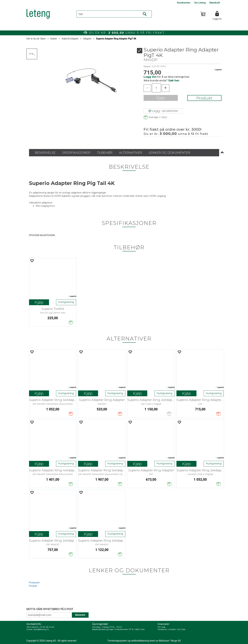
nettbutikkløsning (140, 641)
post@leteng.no (41, 629)
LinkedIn (172, 629)
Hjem (43, 39)
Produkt (204, 98)
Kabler (54, 39)
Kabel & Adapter (70, 39)
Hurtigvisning (66, 302)
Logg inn (217, 19)
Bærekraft (215, 3)
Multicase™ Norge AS (170, 641)
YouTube (181, 629)
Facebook (162, 629)
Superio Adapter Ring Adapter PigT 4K (116, 39)
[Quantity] (156, 88)
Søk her (174, 80)
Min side (161, 627)
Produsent (34, 583)
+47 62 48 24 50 (47, 627)
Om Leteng (200, 3)
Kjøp (161, 98)
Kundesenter (184, 3)
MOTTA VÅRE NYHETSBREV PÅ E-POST (50, 609)
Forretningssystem (117, 641)
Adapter (87, 39)
